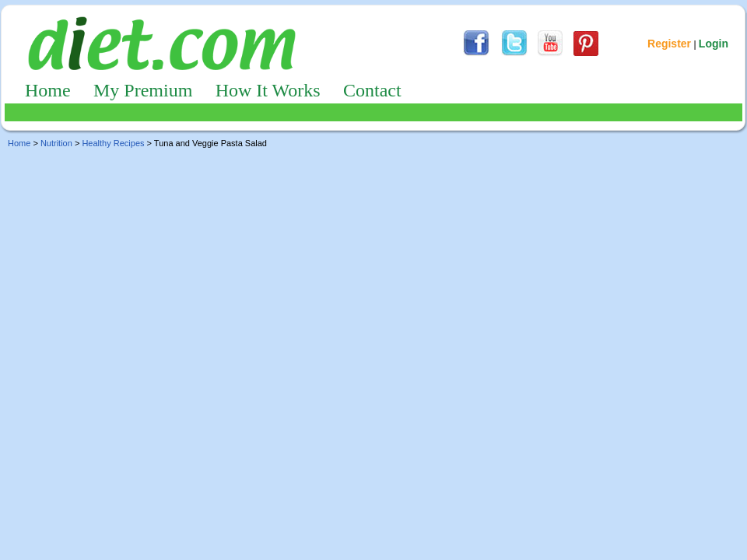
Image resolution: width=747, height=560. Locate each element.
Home (48, 90)
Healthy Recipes (113, 143)
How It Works (268, 90)
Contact (372, 90)
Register (669, 44)
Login (714, 44)
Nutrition (56, 143)
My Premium (143, 90)
